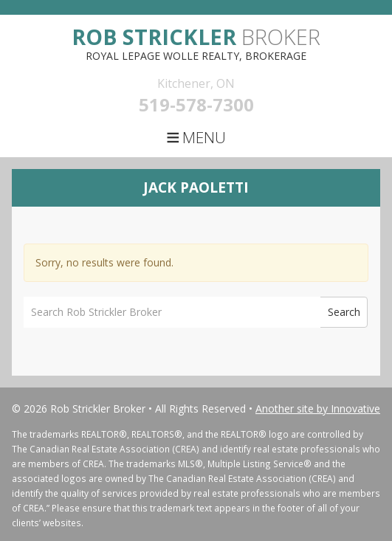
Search (344, 312)
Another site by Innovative (318, 409)
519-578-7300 (196, 104)
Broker (196, 37)
